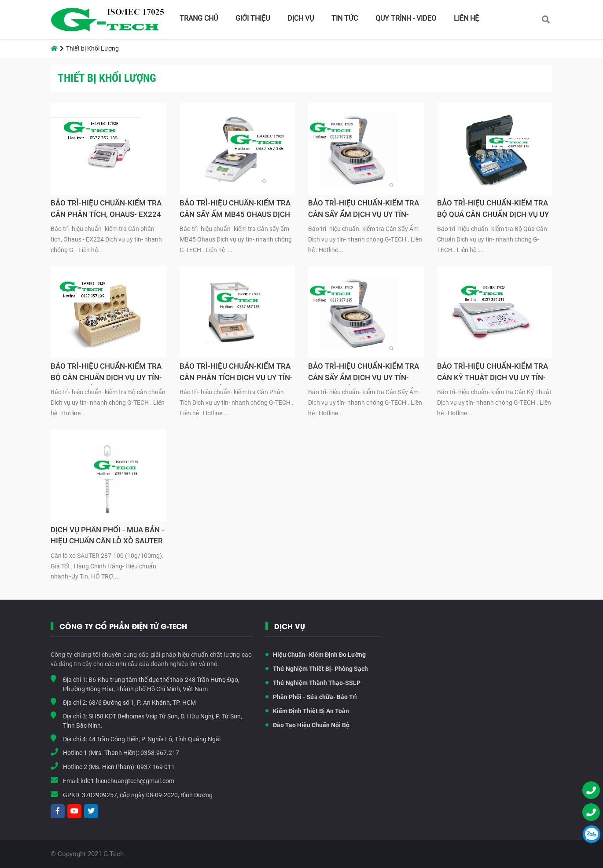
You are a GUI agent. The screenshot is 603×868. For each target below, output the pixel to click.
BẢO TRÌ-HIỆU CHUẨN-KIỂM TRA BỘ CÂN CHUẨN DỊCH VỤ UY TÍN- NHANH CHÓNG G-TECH (106, 373)
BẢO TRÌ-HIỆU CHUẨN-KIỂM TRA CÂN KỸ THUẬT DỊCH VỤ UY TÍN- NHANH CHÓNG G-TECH (493, 373)
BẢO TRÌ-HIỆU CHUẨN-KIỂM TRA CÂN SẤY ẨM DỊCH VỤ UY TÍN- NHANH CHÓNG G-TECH (364, 210)
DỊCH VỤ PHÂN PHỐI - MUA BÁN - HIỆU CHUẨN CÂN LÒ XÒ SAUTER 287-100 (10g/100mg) (107, 537)
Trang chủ (199, 18)
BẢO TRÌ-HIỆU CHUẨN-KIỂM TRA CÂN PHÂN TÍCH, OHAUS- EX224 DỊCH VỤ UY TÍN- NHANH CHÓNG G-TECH (106, 210)
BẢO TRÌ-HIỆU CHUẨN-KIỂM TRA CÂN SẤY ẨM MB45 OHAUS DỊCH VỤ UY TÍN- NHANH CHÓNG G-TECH (235, 210)
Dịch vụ (301, 18)
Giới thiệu (253, 18)
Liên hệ (466, 18)
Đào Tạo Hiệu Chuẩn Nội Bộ (307, 725)
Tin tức (345, 18)
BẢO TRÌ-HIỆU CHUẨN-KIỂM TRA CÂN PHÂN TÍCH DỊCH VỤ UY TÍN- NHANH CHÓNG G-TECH (236, 373)
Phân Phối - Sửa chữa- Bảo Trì (311, 697)
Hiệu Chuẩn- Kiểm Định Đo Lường (316, 655)
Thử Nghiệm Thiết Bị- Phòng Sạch (317, 669)
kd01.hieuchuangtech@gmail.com (127, 781)
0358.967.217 (160, 753)
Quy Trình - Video (406, 18)
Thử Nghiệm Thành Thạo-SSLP (313, 683)
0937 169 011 (156, 767)
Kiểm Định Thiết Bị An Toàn (307, 711)
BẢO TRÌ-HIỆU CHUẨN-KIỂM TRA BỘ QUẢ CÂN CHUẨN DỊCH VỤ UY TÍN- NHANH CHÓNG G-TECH (493, 210)
